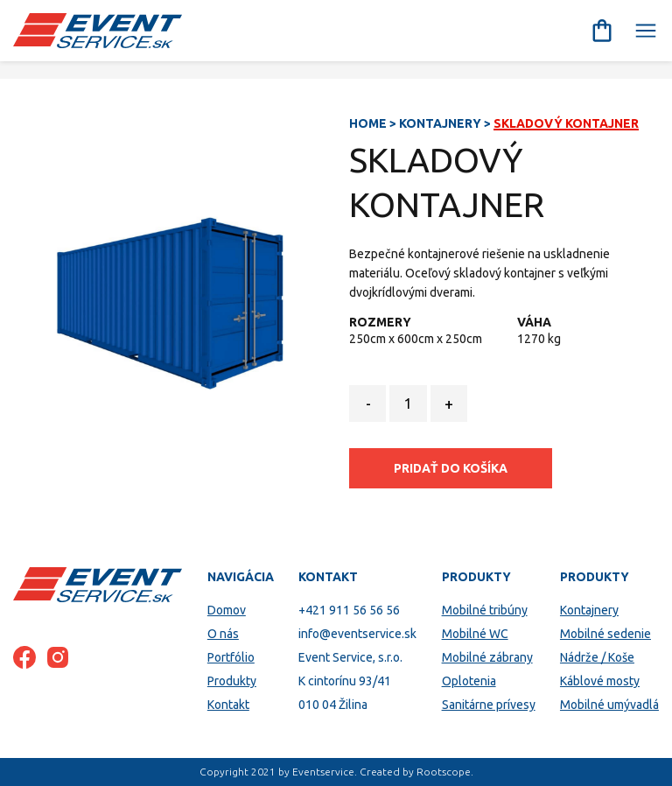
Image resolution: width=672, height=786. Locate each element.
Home (368, 123)
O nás (223, 634)
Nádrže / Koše (597, 657)
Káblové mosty (600, 681)
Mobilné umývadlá (609, 705)
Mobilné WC (475, 634)
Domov (227, 610)
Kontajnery (440, 123)
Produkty (232, 681)
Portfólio (231, 657)
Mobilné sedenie (605, 634)
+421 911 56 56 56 (349, 610)
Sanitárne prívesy (489, 705)
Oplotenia (469, 681)
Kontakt (228, 705)
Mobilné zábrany (487, 657)
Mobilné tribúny (485, 610)
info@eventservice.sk (357, 634)
